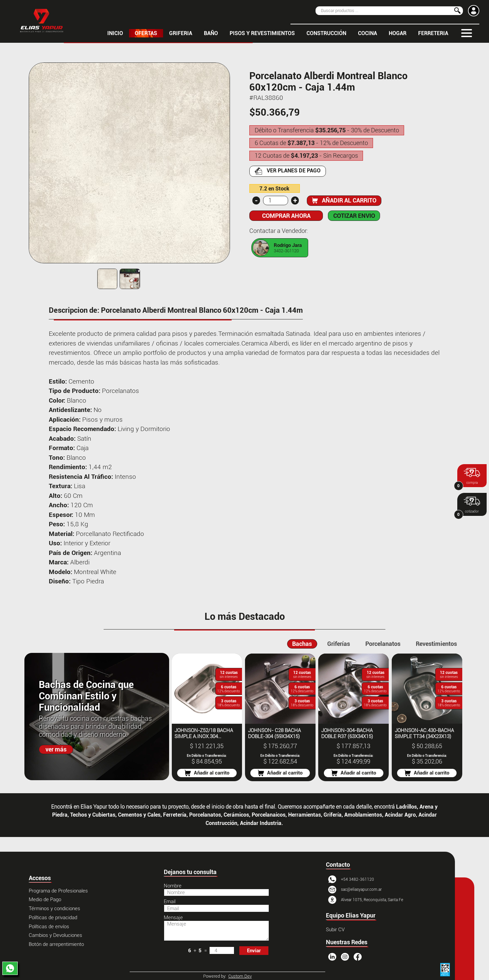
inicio (115, 33)
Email (170, 901)
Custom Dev (240, 976)
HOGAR (398, 33)
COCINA (368, 33)
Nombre (173, 886)
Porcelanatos (383, 644)
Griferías (339, 644)
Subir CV (335, 930)
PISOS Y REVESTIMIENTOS (262, 33)
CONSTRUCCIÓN (326, 33)
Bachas (302, 644)
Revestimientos (436, 644)
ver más (56, 749)
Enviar (254, 951)
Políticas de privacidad (53, 918)
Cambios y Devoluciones (55, 935)
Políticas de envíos (49, 927)
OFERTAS (146, 33)
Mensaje (173, 918)
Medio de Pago (45, 899)
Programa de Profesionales (58, 891)
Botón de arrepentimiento (56, 944)
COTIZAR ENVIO (354, 216)
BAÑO (211, 33)
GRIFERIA (181, 33)
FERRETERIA (433, 33)
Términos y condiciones (54, 908)
